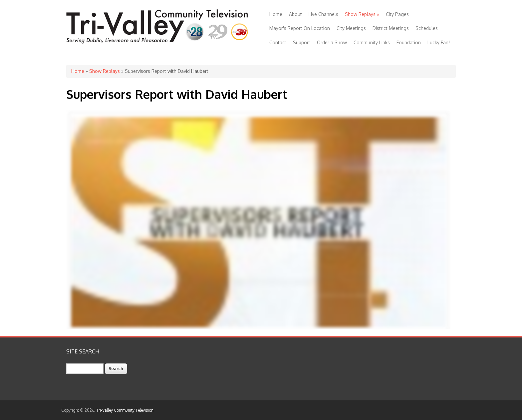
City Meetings (351, 28)
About (295, 14)
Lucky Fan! (439, 42)
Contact (278, 42)
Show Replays (362, 14)
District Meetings (391, 28)
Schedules (427, 28)
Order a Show (332, 42)
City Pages (397, 14)
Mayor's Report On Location (300, 28)
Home (276, 14)
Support (302, 42)
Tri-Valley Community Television (125, 410)
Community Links (372, 42)
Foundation (409, 42)
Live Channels (323, 14)
